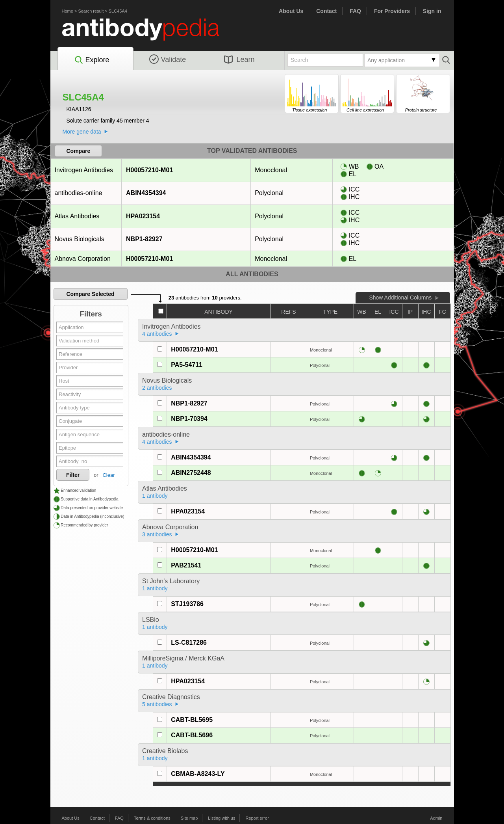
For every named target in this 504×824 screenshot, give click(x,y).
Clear (108, 475)
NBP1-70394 (189, 419)
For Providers (392, 11)
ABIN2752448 (191, 473)
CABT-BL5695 (192, 720)
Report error (257, 818)
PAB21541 (186, 565)
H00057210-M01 (149, 170)
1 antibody (155, 496)
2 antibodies (157, 388)
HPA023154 (143, 216)
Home (68, 11)
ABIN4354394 (146, 193)
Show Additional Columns (400, 298)
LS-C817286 (189, 643)
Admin (436, 818)
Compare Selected (90, 294)
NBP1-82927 (144, 239)
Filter (73, 475)
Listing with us (221, 818)
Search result (91, 11)
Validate (168, 60)
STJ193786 (187, 604)
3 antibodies (157, 534)
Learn (239, 60)
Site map (189, 818)
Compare (79, 151)
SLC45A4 (118, 11)
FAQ (355, 11)
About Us (291, 11)
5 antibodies (157, 704)
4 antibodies (157, 334)
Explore (92, 60)
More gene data (82, 132)
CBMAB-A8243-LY (198, 774)
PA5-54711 (187, 365)
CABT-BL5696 (192, 735)
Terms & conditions (152, 818)
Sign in (432, 11)
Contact (326, 11)
